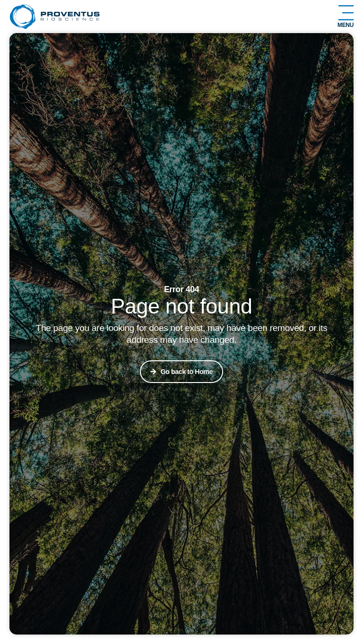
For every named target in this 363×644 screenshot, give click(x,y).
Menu (346, 25)
